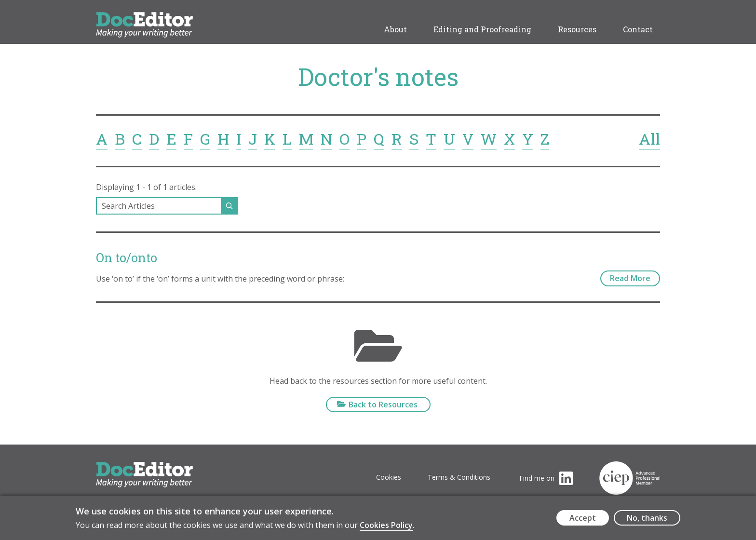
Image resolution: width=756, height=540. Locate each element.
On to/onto (127, 258)
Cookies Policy (386, 528)
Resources (577, 29)
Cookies (389, 477)
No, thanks (647, 521)
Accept (583, 521)
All (649, 139)
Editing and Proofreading (482, 29)
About (395, 29)
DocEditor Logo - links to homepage (162, 17)
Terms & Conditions (459, 477)
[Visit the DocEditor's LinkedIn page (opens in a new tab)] (546, 478)
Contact (638, 29)
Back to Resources (383, 405)
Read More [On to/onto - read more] (630, 278)
